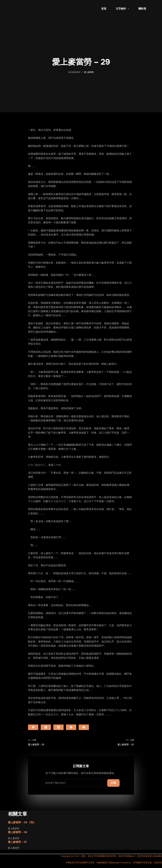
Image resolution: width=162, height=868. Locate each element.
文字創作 (123, 9)
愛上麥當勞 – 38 (18, 832)
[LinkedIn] (58, 727)
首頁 (104, 9)
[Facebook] (33, 727)
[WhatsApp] (71, 727)
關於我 (142, 9)
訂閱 (113, 783)
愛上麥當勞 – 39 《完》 (22, 822)
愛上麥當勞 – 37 (17, 842)
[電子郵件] (84, 727)
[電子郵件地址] (74, 783)
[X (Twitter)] (46, 727)
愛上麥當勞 (89, 72)
